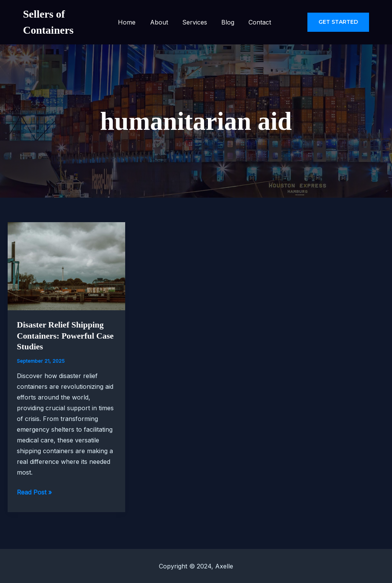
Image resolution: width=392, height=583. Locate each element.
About (158, 22)
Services (190, 22)
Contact (249, 22)
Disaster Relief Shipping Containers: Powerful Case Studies (65, 336)
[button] (338, 22)
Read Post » (34, 492)
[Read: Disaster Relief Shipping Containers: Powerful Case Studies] (66, 265)
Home (129, 22)
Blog (220, 22)
